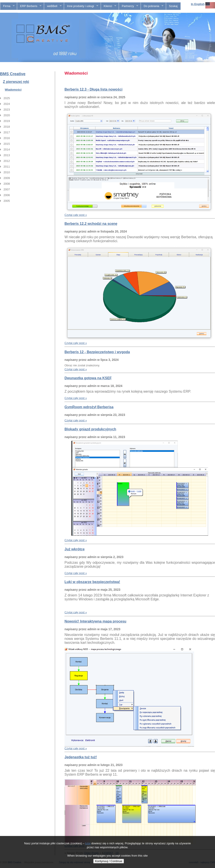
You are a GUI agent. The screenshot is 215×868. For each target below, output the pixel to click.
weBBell (53, 6)
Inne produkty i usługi (81, 6)
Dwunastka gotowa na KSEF (88, 378)
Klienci (109, 6)
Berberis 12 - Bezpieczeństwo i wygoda (97, 352)
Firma (7, 6)
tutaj (88, 843)
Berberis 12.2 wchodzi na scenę (91, 224)
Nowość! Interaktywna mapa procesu (95, 621)
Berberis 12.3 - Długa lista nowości (93, 89)
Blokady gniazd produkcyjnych (90, 429)
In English (198, 4)
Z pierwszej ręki (16, 82)
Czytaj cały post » (76, 215)
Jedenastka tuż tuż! (81, 757)
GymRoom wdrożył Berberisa (89, 407)
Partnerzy (129, 6)
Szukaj (173, 6)
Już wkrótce (75, 549)
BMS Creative (13, 74)
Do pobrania (152, 6)
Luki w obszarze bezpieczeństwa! (92, 582)
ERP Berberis (29, 6)
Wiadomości (13, 90)
